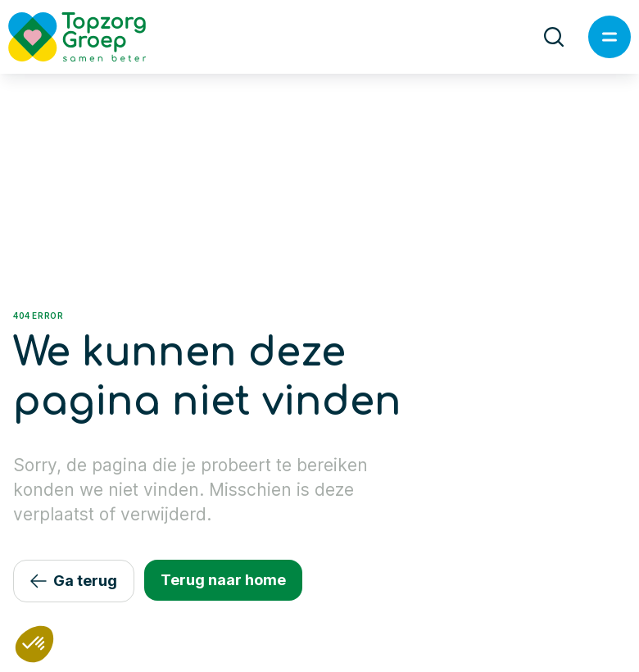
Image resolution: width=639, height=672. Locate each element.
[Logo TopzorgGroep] (91, 37)
